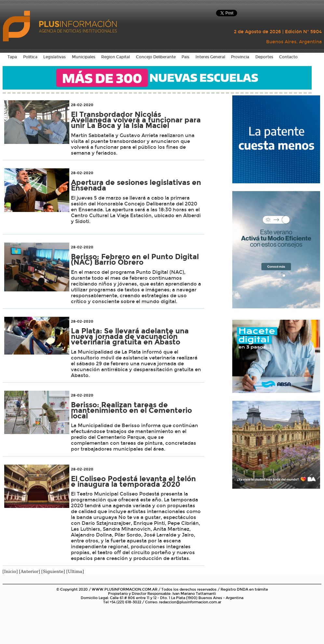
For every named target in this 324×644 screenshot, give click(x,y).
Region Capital (115, 57)
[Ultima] (75, 572)
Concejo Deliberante (156, 57)
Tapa (12, 57)
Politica (30, 57)
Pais (185, 57)
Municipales (84, 57)
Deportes (264, 57)
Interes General (210, 57)
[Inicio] (10, 572)
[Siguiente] (53, 572)
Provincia (240, 57)
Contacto (288, 57)
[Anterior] (29, 572)
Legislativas (54, 57)
